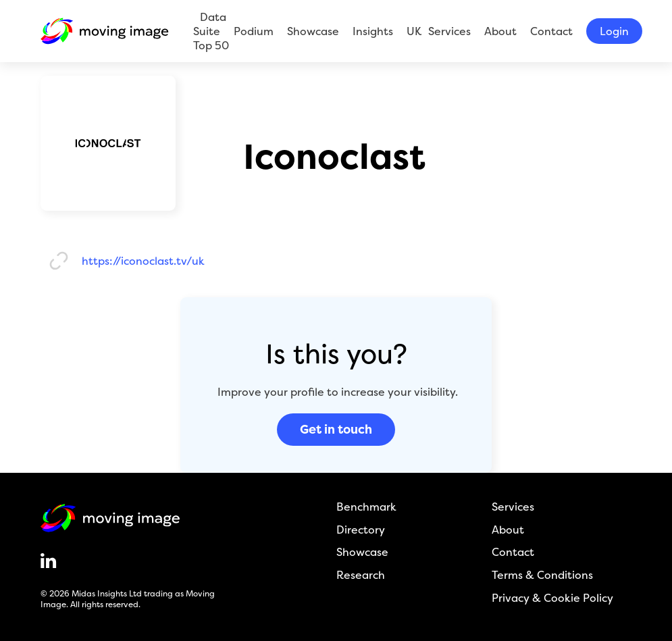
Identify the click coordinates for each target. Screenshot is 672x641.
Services (449, 31)
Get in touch (336, 429)
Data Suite (210, 24)
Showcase (313, 31)
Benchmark (366, 507)
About (500, 31)
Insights (373, 31)
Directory (361, 530)
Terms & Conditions (542, 575)
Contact (551, 31)
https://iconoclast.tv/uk (143, 261)
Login (614, 31)
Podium (254, 31)
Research (361, 575)
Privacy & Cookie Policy (552, 598)
